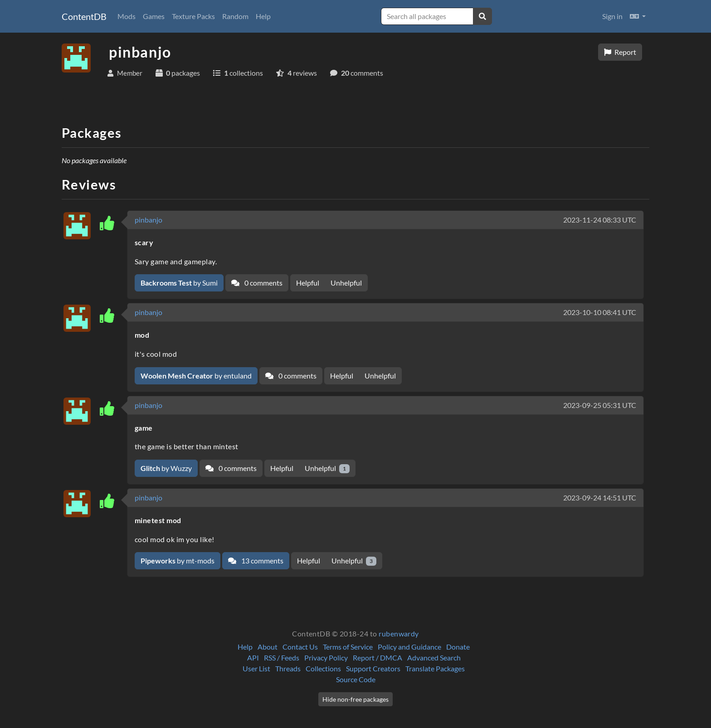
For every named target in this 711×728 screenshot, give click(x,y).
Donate (458, 647)
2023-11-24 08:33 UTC (600, 220)
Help (263, 16)
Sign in (612, 16)
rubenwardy (399, 633)
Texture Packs (193, 16)
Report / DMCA (377, 658)
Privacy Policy (326, 658)
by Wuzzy (166, 468)
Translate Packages (435, 668)
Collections (323, 668)
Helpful (308, 283)
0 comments (257, 283)
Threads (288, 668)
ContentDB (84, 16)
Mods (127, 16)
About (268, 647)
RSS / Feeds (282, 658)
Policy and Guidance (409, 647)
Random (235, 16)
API (253, 658)
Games (154, 16)
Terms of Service (348, 647)
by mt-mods (178, 561)
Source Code (356, 679)
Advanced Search (434, 658)
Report (620, 52)
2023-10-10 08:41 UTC (600, 312)
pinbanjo (149, 220)
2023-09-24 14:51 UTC (600, 497)
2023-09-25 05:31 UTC (600, 405)
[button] (638, 16)
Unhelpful (346, 283)
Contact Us (300, 647)
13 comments (256, 561)
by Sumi (179, 283)
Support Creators (373, 668)
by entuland (196, 376)
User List (256, 668)
